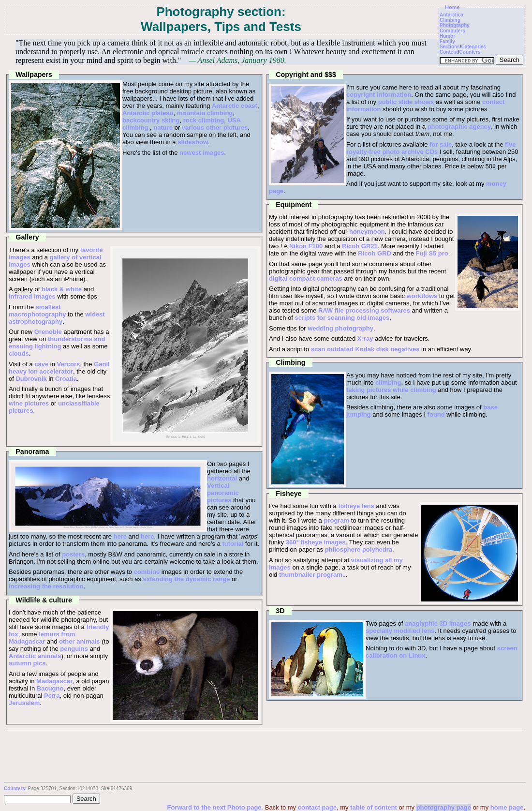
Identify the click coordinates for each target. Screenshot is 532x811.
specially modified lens (400, 631)
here (120, 536)
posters (73, 554)
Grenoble (48, 332)
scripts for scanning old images (342, 318)
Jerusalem (24, 703)
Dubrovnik (31, 379)
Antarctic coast (235, 106)
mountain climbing (205, 113)
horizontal (222, 478)
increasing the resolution (46, 586)
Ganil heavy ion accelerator (59, 368)
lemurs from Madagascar (42, 638)
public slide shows (406, 102)
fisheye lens (356, 506)
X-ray (365, 338)
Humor (447, 36)
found (436, 414)
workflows (422, 296)
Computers (452, 31)
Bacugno (50, 688)
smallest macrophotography (37, 311)
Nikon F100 (306, 246)
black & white (62, 289)
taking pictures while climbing (391, 390)
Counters (470, 52)
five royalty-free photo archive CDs (431, 148)
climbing (388, 383)
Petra (52, 696)
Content (449, 52)
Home (452, 7)
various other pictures (215, 128)
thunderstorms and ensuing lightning (57, 343)
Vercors (69, 364)
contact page (317, 807)
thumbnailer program (311, 575)
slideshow (193, 142)
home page (507, 807)
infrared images (32, 296)
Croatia (66, 379)
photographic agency (459, 127)
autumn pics (27, 663)
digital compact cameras (306, 278)
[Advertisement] (265, 755)
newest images (202, 153)
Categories (473, 47)
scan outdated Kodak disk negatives (365, 349)
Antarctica (451, 15)
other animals (80, 641)
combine (147, 572)
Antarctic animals (35, 656)
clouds (19, 353)
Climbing (450, 20)
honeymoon (367, 232)
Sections (450, 47)
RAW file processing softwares (364, 310)
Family (447, 41)
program (336, 520)
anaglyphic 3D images (438, 623)
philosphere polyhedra (359, 549)
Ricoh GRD (375, 253)
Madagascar (54, 681)
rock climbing (204, 120)
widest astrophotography (57, 318)
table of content (374, 807)
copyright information (379, 95)
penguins (74, 649)
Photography (455, 25)
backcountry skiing (151, 120)
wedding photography (340, 328)
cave (41, 364)
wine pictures (29, 403)
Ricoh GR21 (360, 246)
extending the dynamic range (187, 579)
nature (163, 128)
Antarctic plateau (148, 113)
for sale (441, 144)
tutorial (233, 544)
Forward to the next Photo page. (216, 807)
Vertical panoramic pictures (223, 493)
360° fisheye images (316, 542)
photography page (444, 807)
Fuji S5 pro (432, 253)
